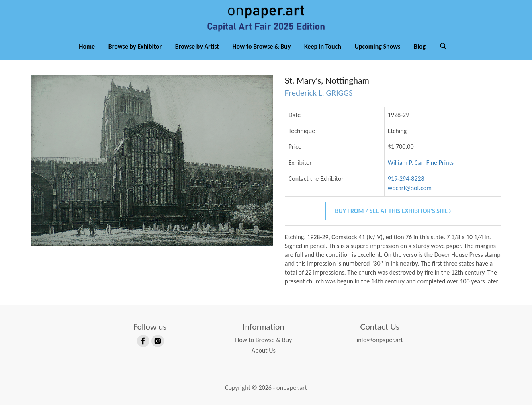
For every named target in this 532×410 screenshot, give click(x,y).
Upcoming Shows (377, 52)
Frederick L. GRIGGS (319, 98)
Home (87, 52)
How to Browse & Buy (262, 52)
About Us (264, 356)
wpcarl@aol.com (410, 193)
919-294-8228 (406, 184)
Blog (420, 52)
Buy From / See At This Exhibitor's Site (393, 216)
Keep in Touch (323, 52)
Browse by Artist (197, 52)
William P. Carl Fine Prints (421, 168)
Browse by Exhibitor (135, 52)
